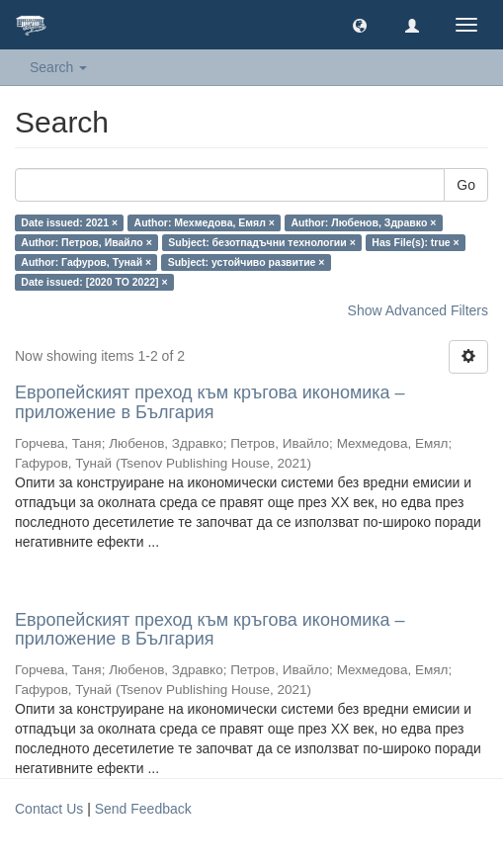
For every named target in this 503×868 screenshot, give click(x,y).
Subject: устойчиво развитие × (247, 262)
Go (466, 185)
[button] (360, 25)
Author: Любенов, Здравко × (363, 222)
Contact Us (49, 809)
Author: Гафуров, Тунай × (86, 262)
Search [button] (58, 67)
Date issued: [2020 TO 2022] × (94, 282)
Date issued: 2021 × (69, 222)
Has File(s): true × (415, 242)
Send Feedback (143, 809)
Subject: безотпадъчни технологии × (262, 242)
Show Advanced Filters (418, 310)
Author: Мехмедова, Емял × (205, 222)
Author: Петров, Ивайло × (86, 242)
